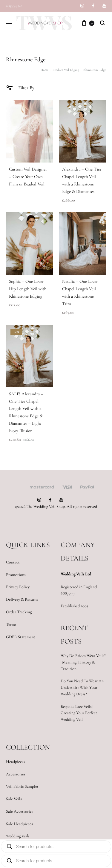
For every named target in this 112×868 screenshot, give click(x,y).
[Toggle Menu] (9, 24)
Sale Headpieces (19, 824)
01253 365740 (14, 6)
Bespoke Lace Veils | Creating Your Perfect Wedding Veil (79, 713)
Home (45, 70)
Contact (13, 562)
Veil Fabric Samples (22, 786)
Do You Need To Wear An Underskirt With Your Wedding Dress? (82, 687)
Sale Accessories (20, 811)
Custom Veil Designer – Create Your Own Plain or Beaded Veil (28, 177)
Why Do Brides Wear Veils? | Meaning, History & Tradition (83, 662)
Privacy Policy (18, 587)
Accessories (16, 774)
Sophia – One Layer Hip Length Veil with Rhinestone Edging (28, 289)
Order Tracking (19, 612)
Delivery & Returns (22, 599)
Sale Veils (14, 799)
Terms (11, 624)
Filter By (20, 88)
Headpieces (16, 762)
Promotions (16, 575)
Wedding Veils (18, 836)
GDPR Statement (21, 637)
